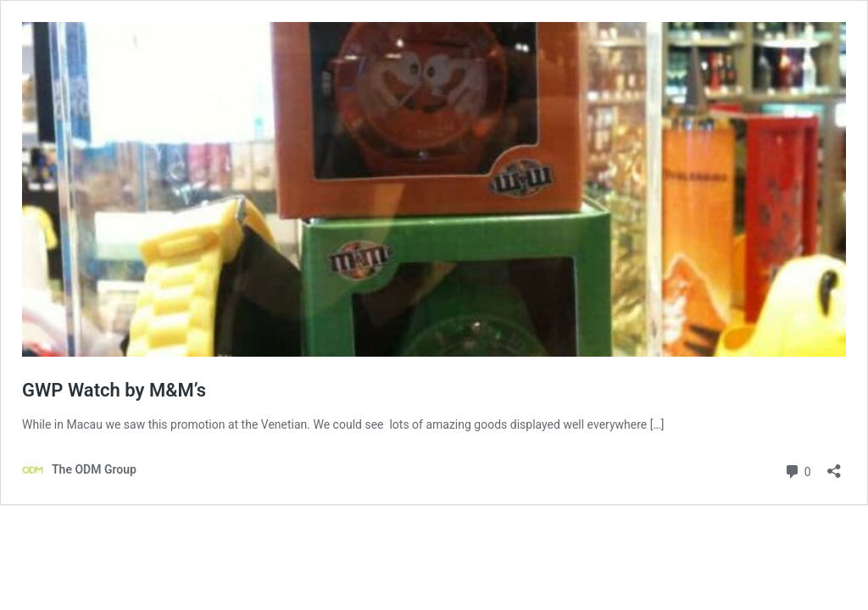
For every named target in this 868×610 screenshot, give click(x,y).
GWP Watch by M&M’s (114, 390)
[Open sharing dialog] (834, 466)
